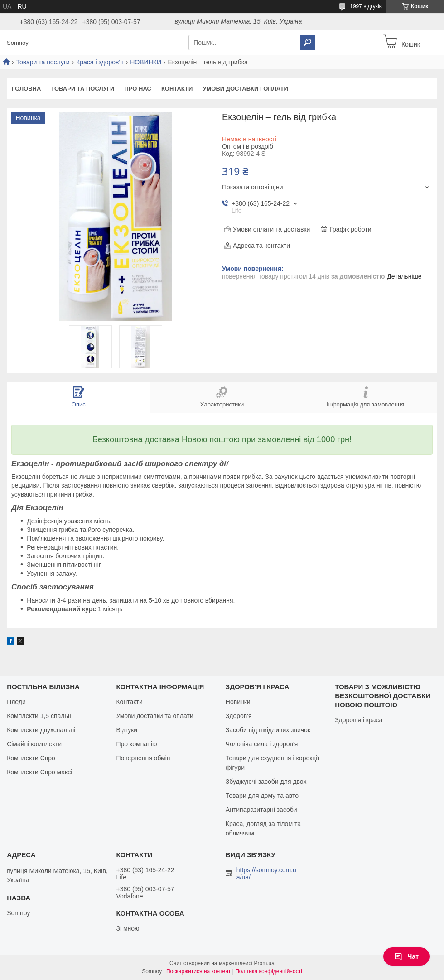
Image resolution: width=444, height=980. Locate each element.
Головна (26, 89)
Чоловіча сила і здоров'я (262, 744)
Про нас (138, 89)
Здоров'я (239, 716)
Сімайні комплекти (34, 744)
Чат (406, 956)
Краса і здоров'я (100, 62)
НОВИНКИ (146, 62)
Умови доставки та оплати (154, 716)
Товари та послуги (43, 62)
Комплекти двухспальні (41, 730)
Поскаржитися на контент (198, 971)
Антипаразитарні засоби (261, 810)
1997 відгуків (366, 6)
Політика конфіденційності (269, 971)
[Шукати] (308, 43)
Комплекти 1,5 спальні (40, 716)
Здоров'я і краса (359, 720)
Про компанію (136, 744)
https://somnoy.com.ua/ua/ (266, 874)
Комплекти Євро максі (39, 772)
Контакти (177, 89)
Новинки (238, 702)
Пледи (16, 702)
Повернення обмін (143, 758)
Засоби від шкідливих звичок (268, 730)
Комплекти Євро (31, 758)
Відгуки (127, 730)
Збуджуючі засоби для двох (266, 782)
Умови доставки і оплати (245, 89)
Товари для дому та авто (262, 796)
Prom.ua (264, 963)
